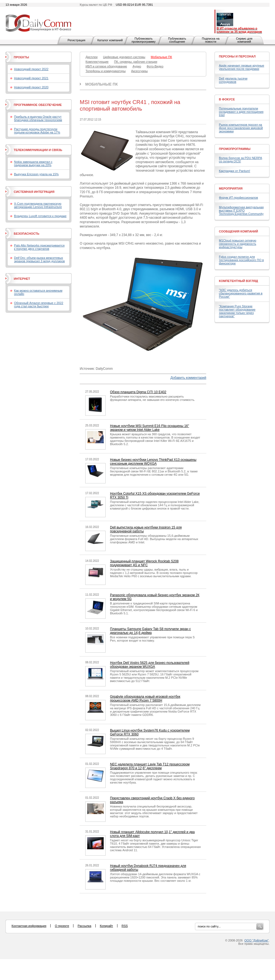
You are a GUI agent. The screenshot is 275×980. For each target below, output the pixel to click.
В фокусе (227, 99)
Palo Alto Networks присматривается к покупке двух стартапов (39, 247)
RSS (125, 926)
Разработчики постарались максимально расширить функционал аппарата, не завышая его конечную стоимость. (152, 398)
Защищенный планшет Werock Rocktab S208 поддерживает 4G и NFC (144, 563)
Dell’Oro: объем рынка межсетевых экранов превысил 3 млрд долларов (39, 259)
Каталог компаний (110, 40)
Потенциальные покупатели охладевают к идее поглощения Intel (241, 112)
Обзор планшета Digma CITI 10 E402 (138, 392)
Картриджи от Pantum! (235, 171)
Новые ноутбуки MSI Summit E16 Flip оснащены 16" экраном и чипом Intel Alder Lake (150, 428)
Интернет (22, 279)
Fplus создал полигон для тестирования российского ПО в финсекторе (241, 260)
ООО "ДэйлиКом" (257, 940)
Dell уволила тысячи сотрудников (233, 80)
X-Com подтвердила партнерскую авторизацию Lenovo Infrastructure (38, 205)
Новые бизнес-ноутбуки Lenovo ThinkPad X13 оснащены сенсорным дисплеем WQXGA (153, 462)
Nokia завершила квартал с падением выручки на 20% (33, 163)
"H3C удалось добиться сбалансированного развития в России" (241, 293)
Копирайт (106, 926)
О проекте (62, 926)
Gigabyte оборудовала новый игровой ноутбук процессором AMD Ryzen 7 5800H (145, 699)
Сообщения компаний (238, 231)
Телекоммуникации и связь (38, 150)
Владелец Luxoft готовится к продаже (40, 216)
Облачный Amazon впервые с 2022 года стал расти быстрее (39, 305)
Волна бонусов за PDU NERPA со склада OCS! (240, 160)
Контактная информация (29, 926)
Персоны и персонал (237, 56)
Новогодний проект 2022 (31, 69)
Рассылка (84, 926)
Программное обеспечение (38, 105)
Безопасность (27, 234)
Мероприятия (231, 188)
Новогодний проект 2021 (31, 78)
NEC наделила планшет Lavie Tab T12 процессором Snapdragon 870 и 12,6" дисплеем (150, 766)
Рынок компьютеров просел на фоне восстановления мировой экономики (241, 128)
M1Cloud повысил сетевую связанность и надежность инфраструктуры (238, 244)
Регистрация (76, 40)
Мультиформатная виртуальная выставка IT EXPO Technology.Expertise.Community (241, 210)
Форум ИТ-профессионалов (238, 198)
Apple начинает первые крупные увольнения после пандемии (242, 67)
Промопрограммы (235, 149)
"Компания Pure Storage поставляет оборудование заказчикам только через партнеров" (237, 311)
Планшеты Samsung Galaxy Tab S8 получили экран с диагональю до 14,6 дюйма (150, 631)
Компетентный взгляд (238, 281)
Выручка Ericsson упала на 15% (36, 174)
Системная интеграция (34, 192)
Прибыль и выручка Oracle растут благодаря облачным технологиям (38, 118)
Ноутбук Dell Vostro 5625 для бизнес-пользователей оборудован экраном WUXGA (150, 665)
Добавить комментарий (188, 378)
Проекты (21, 57)
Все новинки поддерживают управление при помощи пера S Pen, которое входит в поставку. (152, 639)
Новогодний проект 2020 (31, 87)
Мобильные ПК (101, 84)
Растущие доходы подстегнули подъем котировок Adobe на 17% (37, 131)
